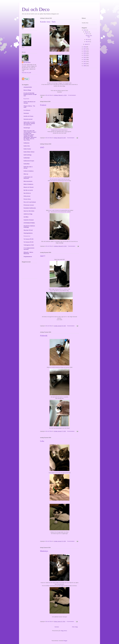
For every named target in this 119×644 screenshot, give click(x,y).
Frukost (43, 105)
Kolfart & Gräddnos (29, 171)
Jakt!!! (43, 256)
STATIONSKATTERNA (29, 223)
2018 (85, 47)
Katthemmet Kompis (29, 161)
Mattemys (44, 551)
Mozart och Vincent (29, 187)
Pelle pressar (27, 196)
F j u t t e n (26, 99)
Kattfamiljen (27, 158)
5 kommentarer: (72, 246)
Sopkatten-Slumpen (29, 220)
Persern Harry (27, 199)
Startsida (57, 627)
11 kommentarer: (72, 95)
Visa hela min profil (26, 73)
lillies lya (26, 174)
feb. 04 (88, 42)
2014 (85, 55)
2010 (85, 64)
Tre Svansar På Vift (29, 239)
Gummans (26, 113)
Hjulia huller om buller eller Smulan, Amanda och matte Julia (29, 123)
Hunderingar (27, 128)
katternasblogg (27, 155)
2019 (85, 30)
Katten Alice (27, 146)
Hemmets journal (28, 119)
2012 (85, 59)
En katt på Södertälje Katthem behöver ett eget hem (30, 94)
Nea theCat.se (27, 193)
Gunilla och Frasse (28, 116)
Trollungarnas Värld (29, 245)
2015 (85, 53)
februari (87, 32)
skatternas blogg (28, 214)
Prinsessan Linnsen (29, 205)
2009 (85, 66)
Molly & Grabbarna (28, 184)
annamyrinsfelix (28, 87)
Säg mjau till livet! (28, 230)
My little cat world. (28, 190)
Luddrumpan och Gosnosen (28, 178)
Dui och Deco (27, 62)
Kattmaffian (27, 164)
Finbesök (44, 336)
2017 (85, 49)
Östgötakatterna (28, 257)
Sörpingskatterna (28, 233)
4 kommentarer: (71, 138)
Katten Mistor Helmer (29, 152)
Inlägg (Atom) (64, 631)
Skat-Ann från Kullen (29, 211)
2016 (85, 51)
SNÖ (42, 147)
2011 (85, 61)
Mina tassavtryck (28, 181)
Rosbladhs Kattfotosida (30, 208)
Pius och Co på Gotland (30, 202)
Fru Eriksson (27, 110)
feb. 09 (88, 40)
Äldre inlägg (75, 627)
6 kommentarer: (71, 326)
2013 (85, 57)
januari (87, 44)
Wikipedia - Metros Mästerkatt (28, 253)
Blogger (65, 641)
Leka (42, 441)
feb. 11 (88, 34)
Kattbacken (27, 143)
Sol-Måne (26, 217)
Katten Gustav (27, 149)
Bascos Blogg (27, 90)
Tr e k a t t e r (27, 236)
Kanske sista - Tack (48, 22)
